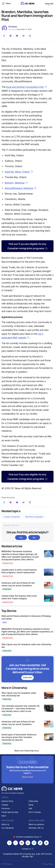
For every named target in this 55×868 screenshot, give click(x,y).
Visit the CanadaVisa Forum (27, 837)
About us (5, 824)
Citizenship (7, 589)
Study (31, 805)
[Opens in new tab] (9, 843)
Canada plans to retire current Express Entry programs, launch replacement (19, 571)
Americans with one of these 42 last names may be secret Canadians (18, 584)
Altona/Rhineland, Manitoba (21, 188)
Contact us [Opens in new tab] (27, 849)
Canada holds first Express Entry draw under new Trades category (19, 597)
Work (5, 622)
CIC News (13, 27)
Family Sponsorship (10, 812)
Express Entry (8, 563)
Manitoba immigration (34, 517)
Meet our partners (36, 824)
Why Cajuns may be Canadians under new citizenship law (19, 694)
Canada (5, 805)
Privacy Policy (48, 864)
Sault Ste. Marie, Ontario (19, 172)
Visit (30, 808)
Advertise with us (36, 828)
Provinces (6, 808)
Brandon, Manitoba (16, 183)
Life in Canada (35, 812)
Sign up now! (27, 777)
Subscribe (49, 4)
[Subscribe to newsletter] (27, 669)
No (34, 537)
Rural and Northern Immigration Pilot (27, 87)
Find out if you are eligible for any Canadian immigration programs (28, 246)
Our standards (8, 828)
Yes (21, 537)
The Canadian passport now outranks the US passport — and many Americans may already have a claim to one (20, 708)
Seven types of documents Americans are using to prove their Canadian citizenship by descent (19, 737)
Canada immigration (12, 517)
